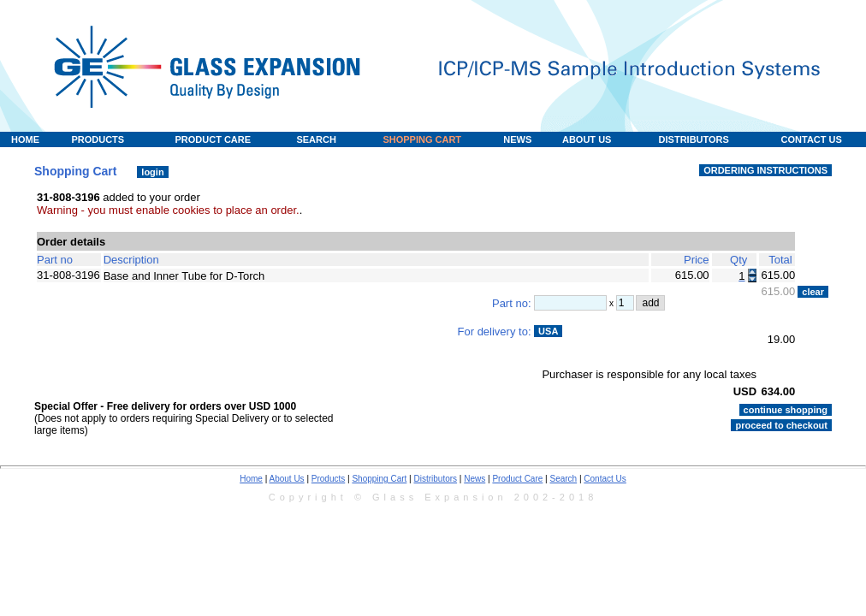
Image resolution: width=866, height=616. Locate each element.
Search (563, 479)
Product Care (517, 479)
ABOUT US (587, 139)
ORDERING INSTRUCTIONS (765, 170)
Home (251, 479)
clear (813, 292)
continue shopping (786, 410)
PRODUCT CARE (213, 139)
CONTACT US (812, 139)
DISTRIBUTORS (694, 139)
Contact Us (605, 479)
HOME (25, 139)
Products (328, 479)
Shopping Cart (379, 479)
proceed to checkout (781, 425)
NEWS (517, 139)
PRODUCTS (98, 139)
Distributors (436, 479)
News (475, 479)
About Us (286, 479)
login (152, 172)
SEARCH (316, 139)
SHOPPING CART (422, 139)
